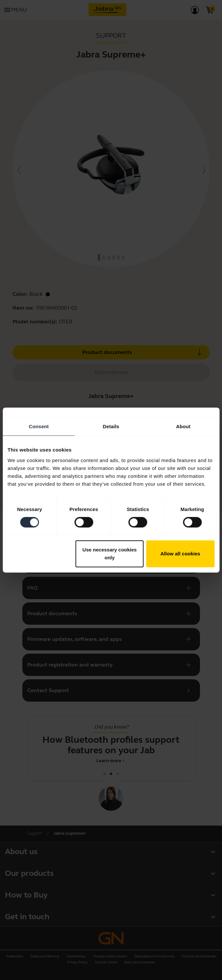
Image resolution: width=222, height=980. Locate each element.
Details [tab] (111, 426)
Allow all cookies (180, 554)
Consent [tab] (39, 426)
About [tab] (183, 426)
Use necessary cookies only (110, 554)
